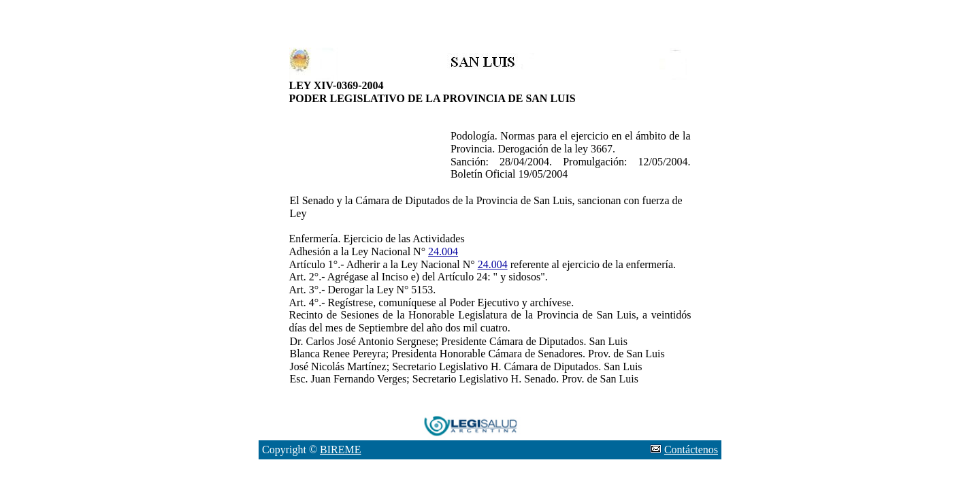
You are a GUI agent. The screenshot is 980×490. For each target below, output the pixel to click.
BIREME (340, 450)
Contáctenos (691, 450)
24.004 (443, 251)
